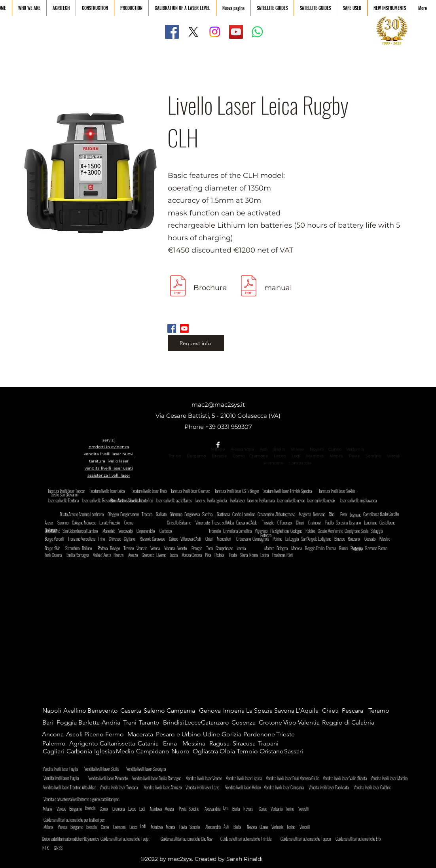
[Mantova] (157, 809)
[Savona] (286, 711)
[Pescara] (355, 711)
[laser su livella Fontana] (65, 500)
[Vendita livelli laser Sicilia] (107, 769)
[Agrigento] (84, 743)
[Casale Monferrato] (334, 531)
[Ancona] (54, 734)
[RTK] (46, 848)
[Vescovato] (128, 531)
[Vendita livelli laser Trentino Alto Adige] (71, 787)
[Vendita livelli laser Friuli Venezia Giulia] (294, 778)
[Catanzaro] (217, 723)
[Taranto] (151, 723)
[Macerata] (142, 734)
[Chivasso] (118, 539)
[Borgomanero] (131, 514)
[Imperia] (235, 711)
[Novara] (249, 809)
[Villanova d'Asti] (194, 539)
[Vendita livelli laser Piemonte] (110, 778)
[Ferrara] (334, 548)
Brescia (219, 456)
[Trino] (104, 539)
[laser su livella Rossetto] (102, 500)
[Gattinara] (224, 514)
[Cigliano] (132, 539)
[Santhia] (210, 514)
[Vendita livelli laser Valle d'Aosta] (347, 778)
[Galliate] (164, 514)
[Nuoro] (183, 751)
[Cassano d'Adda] (249, 523)
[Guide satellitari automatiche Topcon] (311, 839)
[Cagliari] (54, 751)
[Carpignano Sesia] (359, 531)
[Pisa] (210, 555)
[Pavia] (183, 809)
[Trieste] (285, 734)
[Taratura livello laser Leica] (109, 491)
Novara (316, 449)
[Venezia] (143, 548)
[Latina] (267, 555)
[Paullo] (331, 523)
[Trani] (131, 723)
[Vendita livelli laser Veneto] (206, 778)
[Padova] (104, 548)
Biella (281, 449)
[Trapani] (271, 743)
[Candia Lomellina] (245, 514)
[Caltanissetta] (118, 743)
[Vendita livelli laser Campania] (286, 787)
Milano (218, 449)
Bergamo (196, 456)
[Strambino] (75, 548)
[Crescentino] (267, 514)
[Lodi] (145, 809)
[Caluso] (176, 539)
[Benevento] (104, 711)
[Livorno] (163, 555)
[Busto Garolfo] (391, 514)
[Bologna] (284, 548)
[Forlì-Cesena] (55, 555)
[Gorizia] (232, 734)
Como (239, 456)
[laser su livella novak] (324, 500)
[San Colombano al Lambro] (82, 531)
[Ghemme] (177, 514)
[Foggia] (67, 723)
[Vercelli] (309, 809)
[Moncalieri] (226, 539)
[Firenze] (120, 555)
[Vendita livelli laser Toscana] (122, 787)
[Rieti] (290, 555)
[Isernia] (243, 548)
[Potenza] (276, 535)
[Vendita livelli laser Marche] (391, 778)
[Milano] (53, 809)
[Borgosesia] (194, 514)
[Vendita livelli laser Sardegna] (149, 769)
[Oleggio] (117, 514)
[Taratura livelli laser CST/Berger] (238, 491)
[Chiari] (303, 523)
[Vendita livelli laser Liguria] (246, 778)
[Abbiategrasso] (286, 514)
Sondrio (373, 456)
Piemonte (273, 463)
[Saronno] (65, 523)
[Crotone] (272, 723)
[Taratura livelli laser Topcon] (67, 491)
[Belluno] (90, 548)
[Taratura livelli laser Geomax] (192, 491)
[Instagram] (215, 32)
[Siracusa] (246, 743)
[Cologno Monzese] (86, 523)
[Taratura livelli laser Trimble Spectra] (290, 491)
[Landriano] (373, 523)
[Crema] (131, 523)
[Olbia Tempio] (239, 751)
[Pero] (344, 514)
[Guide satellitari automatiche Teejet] (129, 839)
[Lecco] (132, 809)
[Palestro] (388, 539)
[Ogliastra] (206, 751)
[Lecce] (193, 723)
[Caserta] (134, 711)
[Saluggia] (378, 531)
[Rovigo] (117, 548)
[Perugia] (199, 548)
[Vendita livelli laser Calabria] (376, 787)
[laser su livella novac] (291, 500)
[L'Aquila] (309, 711)
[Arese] (50, 523)
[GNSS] (58, 848)
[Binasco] (342, 539)
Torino (175, 456)
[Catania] (151, 743)
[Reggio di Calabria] (349, 723)
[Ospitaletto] (54, 531)
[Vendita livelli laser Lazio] (205, 787)
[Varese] (67, 809)
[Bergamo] (82, 809)
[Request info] (196, 343)
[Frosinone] (280, 555)
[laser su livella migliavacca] (361, 500)
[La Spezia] (259, 711)
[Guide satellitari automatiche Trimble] (251, 839)
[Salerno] (157, 711)
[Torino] (296, 809)
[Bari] (50, 723)
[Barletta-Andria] (101, 723)
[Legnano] (356, 515)
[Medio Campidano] (144, 751)
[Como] (110, 809)
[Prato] (234, 555)
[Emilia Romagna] (80, 555)
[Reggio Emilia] (316, 548)
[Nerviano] (321, 514)
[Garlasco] (167, 531)
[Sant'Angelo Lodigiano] (318, 539)
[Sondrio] (202, 809)
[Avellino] (75, 711)
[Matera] (272, 548)
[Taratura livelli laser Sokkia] (338, 491)
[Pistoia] (222, 555)
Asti (264, 449)
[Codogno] (300, 531)
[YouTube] (236, 32)
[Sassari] (295, 751)
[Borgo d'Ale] (55, 548)
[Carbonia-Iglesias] (92, 751)
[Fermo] (117, 734)
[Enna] (172, 743)
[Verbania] (284, 809)
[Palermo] (56, 743)
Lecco (280, 456)
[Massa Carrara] (193, 555)
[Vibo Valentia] (303, 723)
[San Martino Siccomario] (145, 500)
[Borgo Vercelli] (58, 539)
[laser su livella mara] (262, 500)
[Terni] (211, 548)
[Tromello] (216, 531)
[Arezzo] (135, 555)
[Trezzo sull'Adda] (225, 523)
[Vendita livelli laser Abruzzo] (166, 787)
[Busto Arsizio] (69, 514)
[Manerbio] (110, 531)
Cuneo (335, 449)
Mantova (315, 456)
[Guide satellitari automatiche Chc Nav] (191, 839)
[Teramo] (382, 711)
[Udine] (212, 734)
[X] (193, 32)
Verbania (355, 449)
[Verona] (157, 548)
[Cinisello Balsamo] (181, 523)
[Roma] (255, 555)
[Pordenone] (260, 734)
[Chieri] (212, 539)
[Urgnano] (357, 523)
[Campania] (183, 711)
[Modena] (299, 548)
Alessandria (242, 449)
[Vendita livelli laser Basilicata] (331, 787)
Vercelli (397, 456)
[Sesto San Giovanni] (64, 495)
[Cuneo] (269, 809)
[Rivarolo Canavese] (156, 539)
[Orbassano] (245, 539)
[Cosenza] (245, 723)
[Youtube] (184, 328)
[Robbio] (312, 531)
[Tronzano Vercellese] (82, 539)
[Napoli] (53, 711)
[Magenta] (306, 514)
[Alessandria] (216, 809)
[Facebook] (172, 32)
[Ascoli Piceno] (86, 734)
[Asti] (230, 808)
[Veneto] (184, 548)
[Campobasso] (227, 548)
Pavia (354, 456)
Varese (297, 449)
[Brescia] (92, 808)
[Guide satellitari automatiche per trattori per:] (78, 820)
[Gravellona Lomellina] (242, 531)
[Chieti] (333, 711)
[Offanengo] (287, 523)
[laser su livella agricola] (213, 500)
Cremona (259, 456)
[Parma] (385, 548)
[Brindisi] (174, 723)
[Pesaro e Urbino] (180, 734)
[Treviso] (130, 548)
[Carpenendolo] (148, 531)
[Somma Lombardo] (93, 514)
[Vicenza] (171, 548)
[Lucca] (176, 555)
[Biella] (236, 809)
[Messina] (196, 743)
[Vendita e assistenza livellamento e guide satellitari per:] (85, 799)
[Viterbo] (363, 549)
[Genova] (212, 711)
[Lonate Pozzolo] (111, 523)
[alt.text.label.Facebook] (218, 445)
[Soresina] (343, 523)
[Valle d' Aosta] (104, 555)
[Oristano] (272, 751)
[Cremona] (127, 809)
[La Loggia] (295, 539)
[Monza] (170, 809)
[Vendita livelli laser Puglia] (64, 778)
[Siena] (245, 555)
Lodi (297, 456)
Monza (336, 456)
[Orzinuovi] (316, 523)
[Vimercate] (203, 523)
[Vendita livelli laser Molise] (245, 787)
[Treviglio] (270, 523)
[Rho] (339, 514)
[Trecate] (149, 514)
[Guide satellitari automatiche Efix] (366, 839)
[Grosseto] (149, 555)
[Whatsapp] (257, 32)
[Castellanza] (371, 514)
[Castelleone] (389, 523)
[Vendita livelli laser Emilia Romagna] (159, 778)
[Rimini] (346, 548)
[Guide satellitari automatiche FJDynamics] (72, 839)
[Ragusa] (221, 743)
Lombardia (300, 463)
